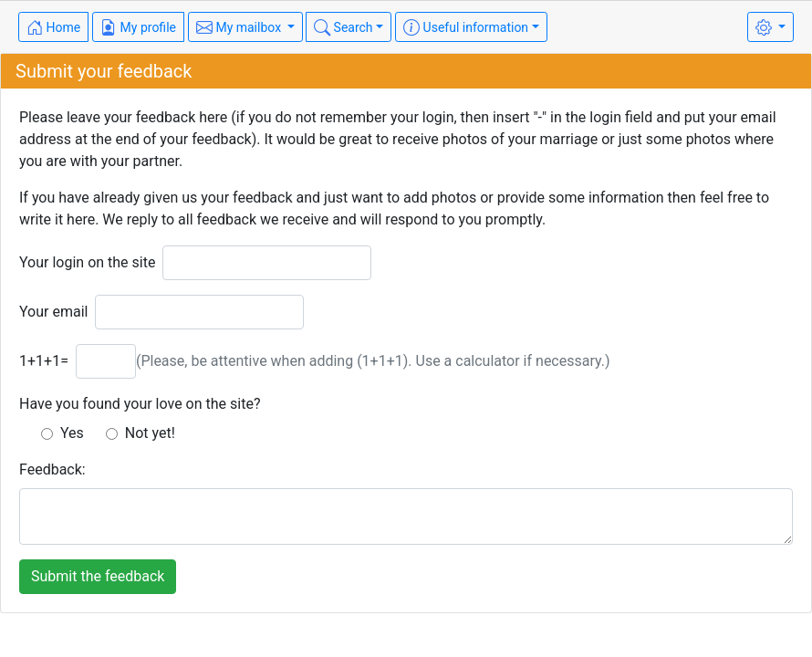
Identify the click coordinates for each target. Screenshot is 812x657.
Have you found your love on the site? (140, 404)
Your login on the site (87, 262)
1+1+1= (44, 361)
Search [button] (343, 27)
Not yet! (141, 433)
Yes (62, 433)
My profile (138, 27)
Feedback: (52, 469)
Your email (53, 312)
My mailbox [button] (240, 27)
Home (53, 27)
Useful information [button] (466, 27)
